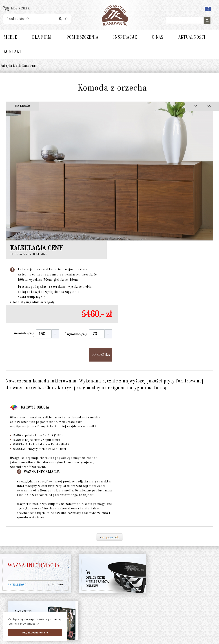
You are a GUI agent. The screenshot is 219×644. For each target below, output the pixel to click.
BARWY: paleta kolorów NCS (37, 435)
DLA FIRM (42, 37)
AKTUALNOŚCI (192, 37)
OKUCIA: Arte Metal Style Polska (39, 444)
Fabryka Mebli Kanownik (19, 66)
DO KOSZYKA (101, 355)
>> (208, 106)
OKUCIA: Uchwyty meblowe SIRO (39, 449)
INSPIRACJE (125, 37)
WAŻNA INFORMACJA (34, 565)
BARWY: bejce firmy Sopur (35, 440)
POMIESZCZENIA (82, 37)
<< (196, 106)
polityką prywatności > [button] (24, 624)
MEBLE (10, 37)
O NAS (158, 37)
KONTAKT (13, 52)
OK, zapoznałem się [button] (35, 633)
